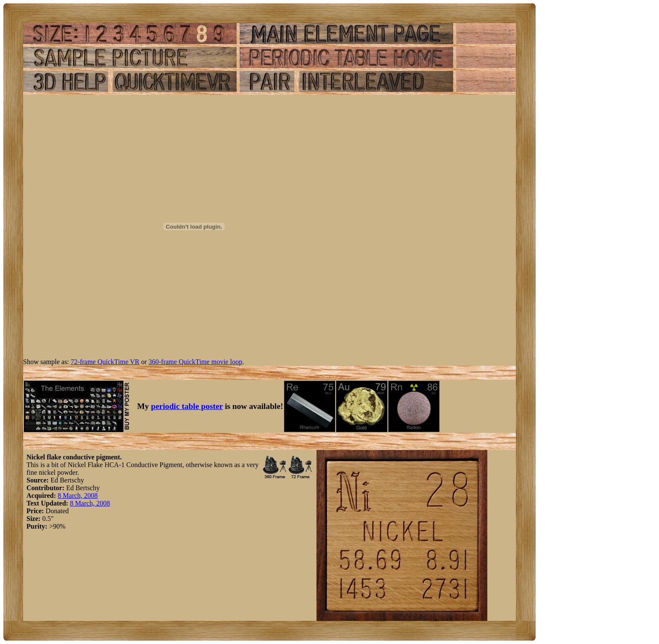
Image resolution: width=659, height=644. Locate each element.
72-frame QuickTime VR (105, 362)
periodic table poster (187, 406)
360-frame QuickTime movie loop (195, 362)
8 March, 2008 (78, 495)
